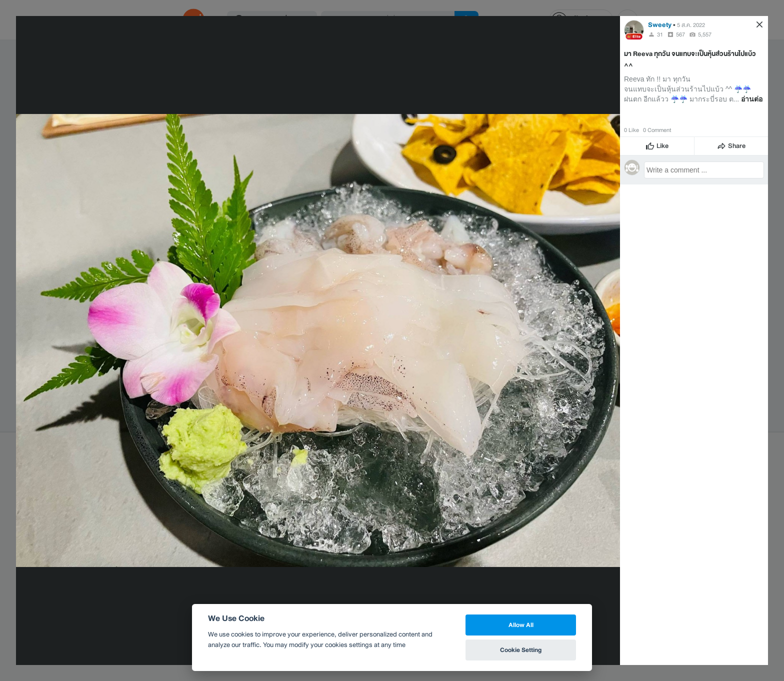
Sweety (660, 25)
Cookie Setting (521, 650)
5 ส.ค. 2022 (691, 25)
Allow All (521, 625)
